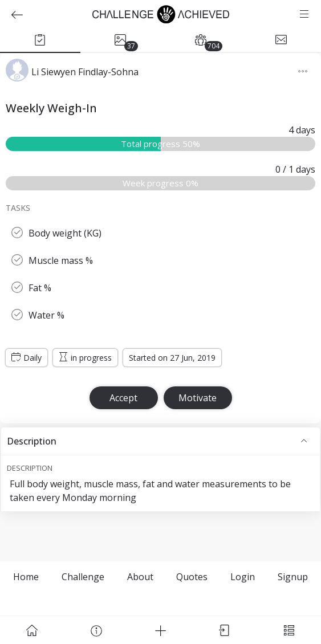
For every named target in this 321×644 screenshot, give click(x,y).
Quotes (192, 577)
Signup (293, 577)
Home (26, 577)
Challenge (83, 577)
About (140, 577)
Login (243, 577)
